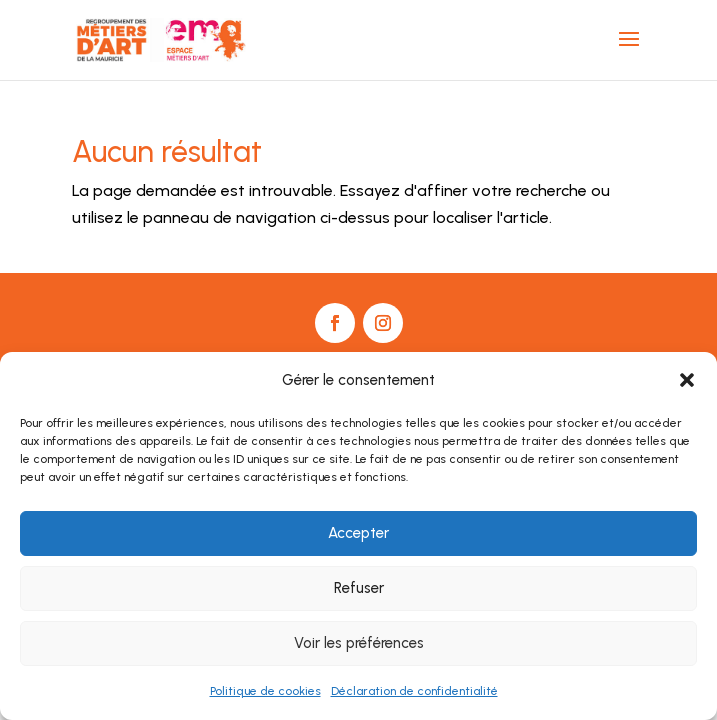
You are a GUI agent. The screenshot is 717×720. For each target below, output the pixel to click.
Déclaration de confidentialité (414, 691)
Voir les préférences (359, 643)
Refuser (359, 588)
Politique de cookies (265, 691)
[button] (687, 380)
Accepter (358, 533)
